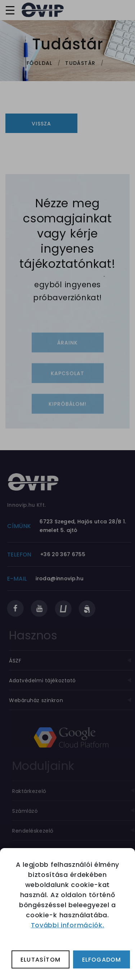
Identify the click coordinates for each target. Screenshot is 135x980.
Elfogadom (102, 960)
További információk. (68, 925)
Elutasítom (40, 960)
